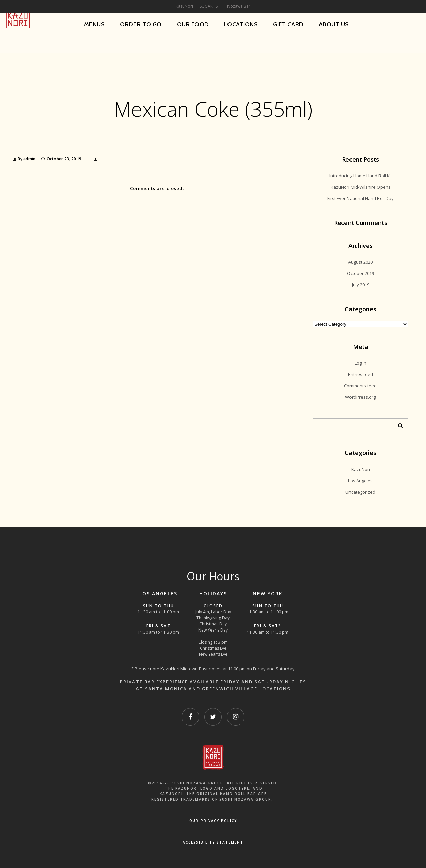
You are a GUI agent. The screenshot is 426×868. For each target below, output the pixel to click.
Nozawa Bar (239, 6)
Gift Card (288, 24)
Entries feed (361, 374)
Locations (241, 24)
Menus (95, 24)
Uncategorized (360, 492)
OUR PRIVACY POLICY (213, 821)
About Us (334, 24)
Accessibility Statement (213, 842)
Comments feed (360, 386)
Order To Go (141, 24)
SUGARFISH (210, 6)
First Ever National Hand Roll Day (360, 198)
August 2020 (360, 262)
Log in (360, 363)
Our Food (193, 24)
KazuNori (361, 469)
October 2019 (361, 273)
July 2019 (361, 285)
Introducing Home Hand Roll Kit (361, 176)
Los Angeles (360, 481)
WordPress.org (360, 397)
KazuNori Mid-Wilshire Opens (361, 187)
